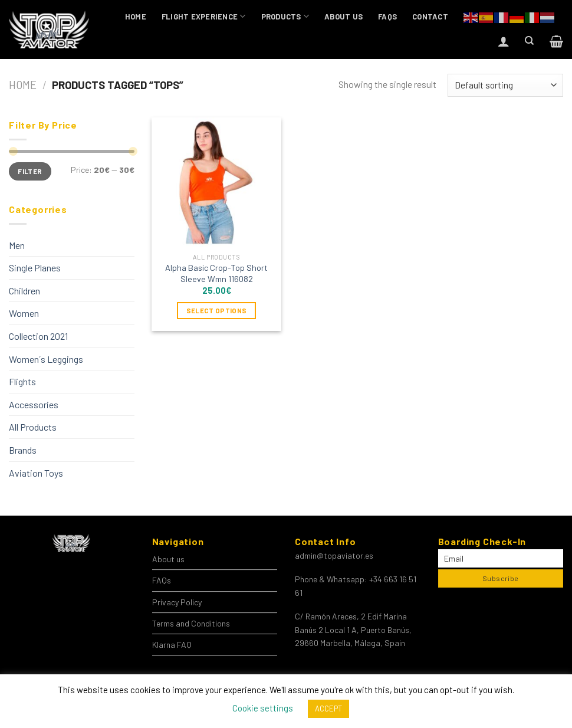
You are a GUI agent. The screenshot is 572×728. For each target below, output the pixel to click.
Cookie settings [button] (263, 708)
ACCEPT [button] (328, 709)
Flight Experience (204, 16)
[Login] (504, 41)
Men (17, 245)
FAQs (387, 17)
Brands (23, 450)
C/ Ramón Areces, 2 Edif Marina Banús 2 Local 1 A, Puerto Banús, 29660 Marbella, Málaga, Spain (353, 629)
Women (24, 313)
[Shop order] (505, 85)
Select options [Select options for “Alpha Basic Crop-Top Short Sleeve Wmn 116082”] (217, 310)
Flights (22, 381)
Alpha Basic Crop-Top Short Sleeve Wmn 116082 (216, 273)
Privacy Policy (177, 602)
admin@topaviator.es (334, 555)
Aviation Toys (36, 473)
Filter (30, 171)
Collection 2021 (38, 336)
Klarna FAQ (172, 645)
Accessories (34, 404)
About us (343, 17)
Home (136, 17)
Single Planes (35, 268)
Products (285, 16)
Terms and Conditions (191, 623)
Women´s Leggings (46, 359)
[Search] (529, 41)
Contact (430, 17)
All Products (33, 427)
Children (24, 291)
